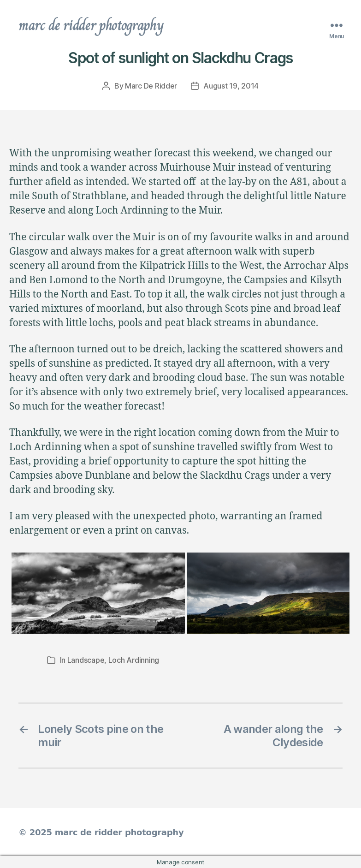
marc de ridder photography (91, 25)
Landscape (86, 660)
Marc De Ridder (151, 86)
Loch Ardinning (134, 660)
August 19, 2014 (231, 86)
